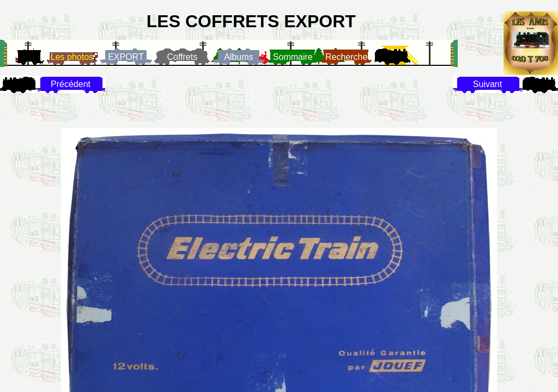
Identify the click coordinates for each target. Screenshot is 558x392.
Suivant (487, 84)
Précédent (71, 84)
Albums (238, 57)
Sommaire (293, 57)
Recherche (346, 57)
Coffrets (182, 57)
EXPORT (126, 57)
